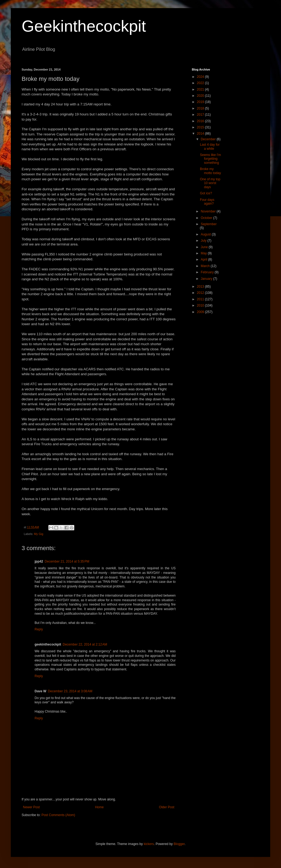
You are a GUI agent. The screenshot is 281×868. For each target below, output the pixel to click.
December (209, 139)
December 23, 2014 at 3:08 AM (70, 691)
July (204, 241)
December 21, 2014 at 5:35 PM (67, 561)
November (209, 211)
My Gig (39, 534)
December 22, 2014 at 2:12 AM (85, 644)
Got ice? (206, 193)
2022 (201, 83)
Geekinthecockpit (84, 26)
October (207, 218)
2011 (201, 299)
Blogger (179, 844)
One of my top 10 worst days (210, 183)
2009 (201, 312)
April (204, 260)
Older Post (167, 807)
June (205, 247)
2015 (201, 127)
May (204, 253)
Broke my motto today (210, 171)
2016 (201, 121)
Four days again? (207, 202)
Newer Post (31, 807)
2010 (201, 305)
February (208, 272)
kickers (149, 844)
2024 (201, 77)
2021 (201, 89)
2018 (201, 108)
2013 (201, 287)
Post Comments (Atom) (58, 815)
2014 (201, 134)
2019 (201, 102)
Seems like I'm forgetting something (210, 159)
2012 (201, 293)
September (209, 224)
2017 (201, 115)
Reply (39, 629)
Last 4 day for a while (210, 147)
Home (99, 807)
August (206, 234)
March (206, 266)
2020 (201, 96)
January (207, 279)
